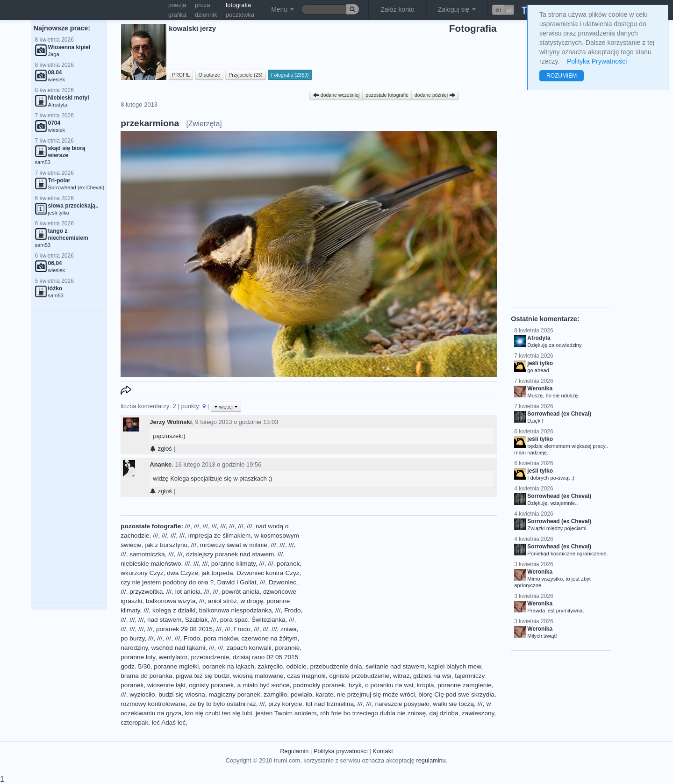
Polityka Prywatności (597, 61)
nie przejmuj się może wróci (376, 694)
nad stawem (164, 620)
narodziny (134, 648)
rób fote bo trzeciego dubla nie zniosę (373, 713)
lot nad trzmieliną (330, 704)
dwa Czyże (182, 573)
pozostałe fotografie (387, 95)
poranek (288, 564)
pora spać (234, 620)
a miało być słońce (264, 685)
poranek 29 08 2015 (184, 629)
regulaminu (431, 760)
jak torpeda (217, 573)
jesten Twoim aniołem (286, 713)
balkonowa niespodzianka (236, 610)
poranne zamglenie (465, 685)
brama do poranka (146, 676)
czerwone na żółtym (270, 638)
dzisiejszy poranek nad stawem (230, 554)
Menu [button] (283, 9)
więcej (226, 407)
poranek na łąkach (228, 666)
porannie (287, 648)
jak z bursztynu (166, 545)
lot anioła (188, 592)
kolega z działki (174, 610)
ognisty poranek (211, 685)
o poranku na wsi (389, 685)
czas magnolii (306, 676)
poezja (177, 5)
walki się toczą (453, 704)
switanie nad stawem (395, 666)
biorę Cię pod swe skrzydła (456, 694)
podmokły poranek (319, 685)
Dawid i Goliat (237, 582)
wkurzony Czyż (142, 573)
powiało (301, 694)
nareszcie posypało (402, 704)
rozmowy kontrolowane (153, 704)
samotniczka (147, 554)
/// (188, 526)
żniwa (289, 629)
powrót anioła (240, 592)
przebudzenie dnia (336, 666)
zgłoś (161, 449)
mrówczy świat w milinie (234, 545)
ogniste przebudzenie (359, 676)
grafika (177, 15)
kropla (426, 685)
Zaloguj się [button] (457, 9)
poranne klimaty (233, 564)
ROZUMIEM (562, 76)
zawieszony (478, 713)
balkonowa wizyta (171, 601)
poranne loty (138, 657)
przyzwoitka (146, 592)
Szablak (196, 620)
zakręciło (271, 666)
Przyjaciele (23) (245, 75)
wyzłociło (142, 694)
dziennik (206, 15)
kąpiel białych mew (455, 666)
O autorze (209, 75)
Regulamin (294, 751)
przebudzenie (210, 657)
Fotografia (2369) (290, 75)
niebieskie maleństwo (151, 564)
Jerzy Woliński (171, 422)
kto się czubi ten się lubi (219, 713)
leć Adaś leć (169, 723)
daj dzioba (444, 713)
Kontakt (383, 751)
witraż (401, 676)
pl (509, 10)
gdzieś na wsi (432, 676)
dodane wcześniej (336, 95)
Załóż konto (397, 9)
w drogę (251, 601)
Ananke (161, 464)
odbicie (297, 666)
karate (324, 694)
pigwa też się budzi (203, 676)
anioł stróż (222, 601)
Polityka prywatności (341, 751)
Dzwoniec (283, 582)
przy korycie (285, 704)
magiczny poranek (234, 694)
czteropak (134, 723)
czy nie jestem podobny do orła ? (167, 582)
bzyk (355, 685)
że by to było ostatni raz (223, 704)
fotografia (238, 5)
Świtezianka (268, 620)
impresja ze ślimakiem (220, 536)
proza (203, 5)
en (498, 10)
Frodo (293, 610)
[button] (503, 10)
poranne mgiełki (176, 666)
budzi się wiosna (182, 694)
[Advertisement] (69, 457)
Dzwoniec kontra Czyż (268, 573)
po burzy (132, 638)
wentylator (173, 657)
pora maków (221, 638)
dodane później (435, 95)
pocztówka (240, 15)
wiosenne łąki (166, 685)
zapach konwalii (249, 648)
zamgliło (275, 694)
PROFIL (181, 75)
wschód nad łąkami (179, 648)
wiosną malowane (258, 676)
